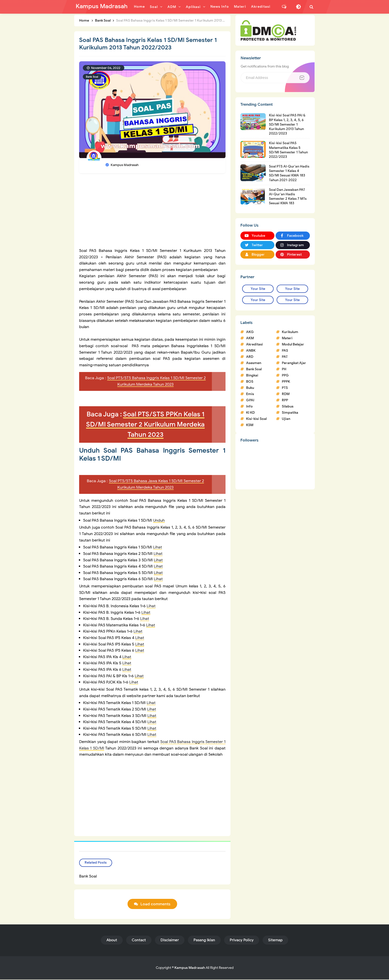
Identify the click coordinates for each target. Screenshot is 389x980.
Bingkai (252, 375)
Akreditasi (255, 344)
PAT (285, 357)
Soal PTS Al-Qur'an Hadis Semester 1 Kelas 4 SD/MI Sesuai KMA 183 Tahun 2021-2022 (289, 173)
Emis (250, 394)
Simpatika (290, 413)
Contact (139, 941)
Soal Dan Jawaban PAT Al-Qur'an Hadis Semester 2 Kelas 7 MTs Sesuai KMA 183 (288, 197)
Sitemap (275, 941)
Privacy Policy (242, 941)
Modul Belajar (293, 344)
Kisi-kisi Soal (256, 419)
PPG (285, 375)
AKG (250, 332)
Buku (250, 388)
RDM (286, 394)
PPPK (286, 382)
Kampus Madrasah (190, 968)
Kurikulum (290, 332)
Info (249, 406)
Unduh (159, 520)
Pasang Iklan (204, 941)
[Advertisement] (152, 213)
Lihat (158, 547)
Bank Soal (92, 77)
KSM (250, 425)
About (112, 941)
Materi (287, 338)
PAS (285, 351)
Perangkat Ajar (294, 363)
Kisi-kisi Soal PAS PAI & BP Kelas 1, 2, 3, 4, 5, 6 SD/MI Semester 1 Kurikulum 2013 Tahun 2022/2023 (287, 124)
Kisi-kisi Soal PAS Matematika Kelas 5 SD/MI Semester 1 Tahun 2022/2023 (288, 150)
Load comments (155, 905)
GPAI (250, 400)
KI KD (250, 413)
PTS (285, 388)
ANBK (251, 351)
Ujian (286, 419)
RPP (285, 400)
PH (284, 369)
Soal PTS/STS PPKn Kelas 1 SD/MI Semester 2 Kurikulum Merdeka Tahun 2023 (145, 424)
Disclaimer (170, 941)
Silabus (288, 406)
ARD (250, 357)
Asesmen (254, 363)
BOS (250, 382)
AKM (250, 338)
